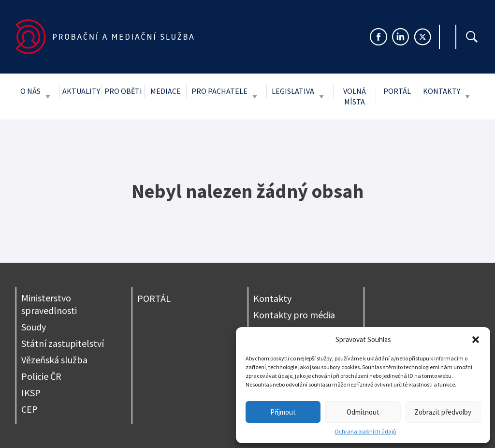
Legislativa (293, 91)
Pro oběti (123, 91)
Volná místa (355, 96)
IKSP (31, 393)
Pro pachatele (219, 91)
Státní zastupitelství (63, 343)
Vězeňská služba (54, 360)
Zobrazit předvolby (443, 412)
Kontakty (442, 91)
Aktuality (81, 91)
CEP (29, 409)
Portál (397, 91)
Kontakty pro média (294, 315)
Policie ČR (41, 376)
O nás (30, 91)
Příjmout (283, 412)
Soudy (34, 327)
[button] (476, 340)
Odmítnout (363, 412)
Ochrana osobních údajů (365, 431)
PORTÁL (154, 298)
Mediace (166, 91)
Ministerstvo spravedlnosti (49, 304)
